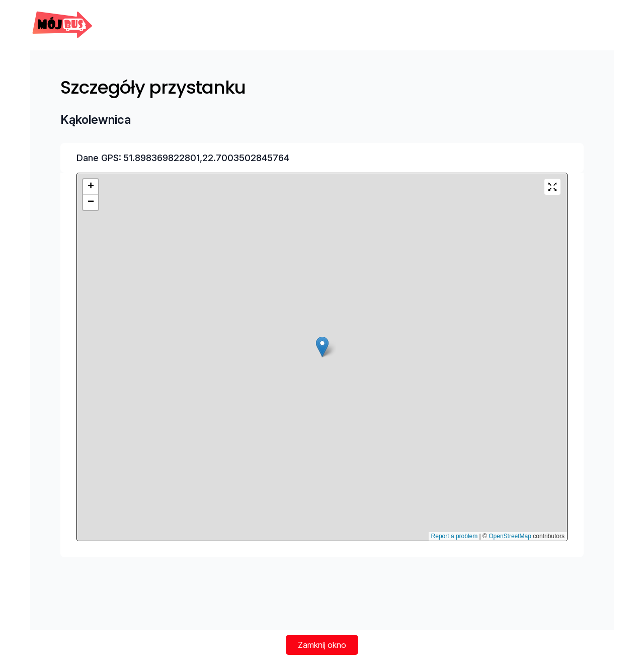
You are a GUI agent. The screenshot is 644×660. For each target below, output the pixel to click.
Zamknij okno (322, 645)
